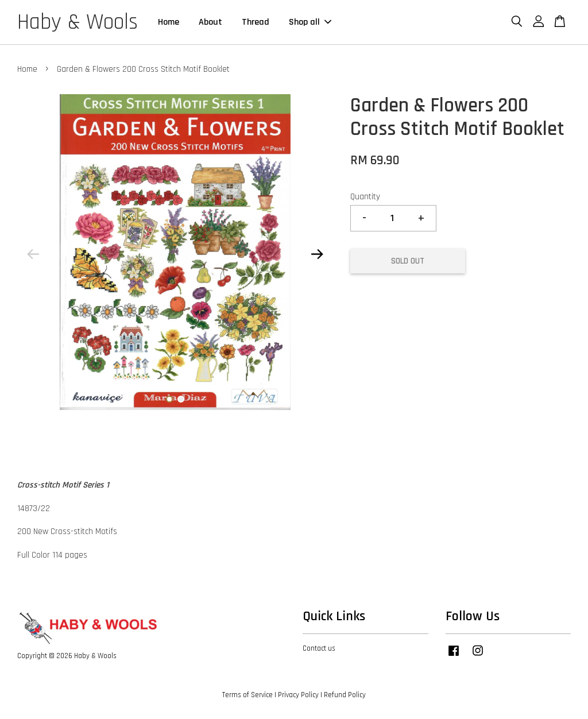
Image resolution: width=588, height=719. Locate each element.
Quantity (365, 197)
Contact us (319, 648)
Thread (256, 22)
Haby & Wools (78, 22)
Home (169, 22)
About (210, 22)
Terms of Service (247, 695)
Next (318, 254)
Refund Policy (345, 695)
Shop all (310, 22)
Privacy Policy (298, 695)
